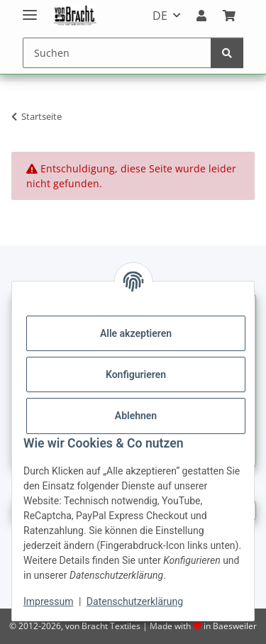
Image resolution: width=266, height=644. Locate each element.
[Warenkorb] (229, 16)
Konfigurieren (136, 374)
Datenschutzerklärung (135, 601)
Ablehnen (136, 416)
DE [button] (160, 16)
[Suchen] (117, 53)
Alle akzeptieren (136, 333)
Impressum (48, 601)
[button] (201, 16)
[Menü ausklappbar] (30, 9)
